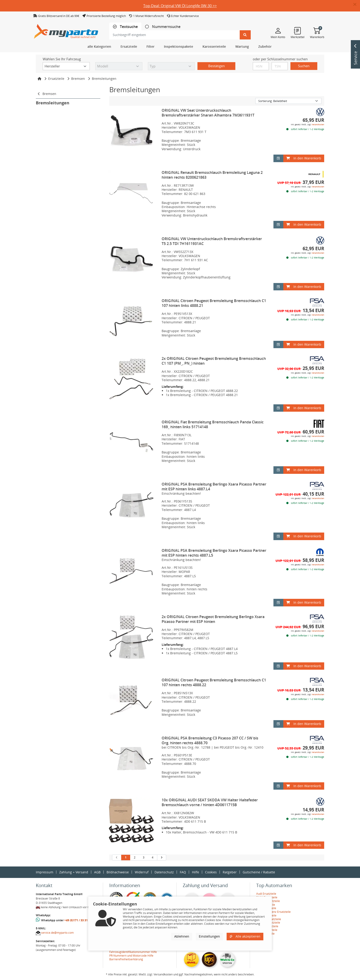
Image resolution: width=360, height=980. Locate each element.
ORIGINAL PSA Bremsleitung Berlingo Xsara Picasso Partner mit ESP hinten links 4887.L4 (214, 487)
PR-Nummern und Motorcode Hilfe (131, 956)
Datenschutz (164, 872)
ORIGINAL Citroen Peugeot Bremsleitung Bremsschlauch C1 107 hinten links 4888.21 (214, 303)
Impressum (45, 872)
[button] (357, 5)
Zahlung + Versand (74, 872)
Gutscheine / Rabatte (259, 872)
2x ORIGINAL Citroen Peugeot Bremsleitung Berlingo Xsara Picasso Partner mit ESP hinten (213, 619)
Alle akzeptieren (245, 936)
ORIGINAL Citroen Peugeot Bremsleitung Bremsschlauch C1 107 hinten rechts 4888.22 (214, 682)
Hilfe (195, 872)
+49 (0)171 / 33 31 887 (79, 920)
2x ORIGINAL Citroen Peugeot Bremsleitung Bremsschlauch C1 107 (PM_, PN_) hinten (214, 361)
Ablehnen (182, 936)
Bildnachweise (118, 872)
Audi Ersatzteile (266, 894)
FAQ (183, 872)
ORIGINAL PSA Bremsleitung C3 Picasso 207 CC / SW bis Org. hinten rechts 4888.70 (210, 740)
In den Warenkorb (304, 158)
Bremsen (78, 79)
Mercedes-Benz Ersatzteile (273, 912)
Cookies (211, 872)
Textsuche (128, 27)
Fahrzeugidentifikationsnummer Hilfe (133, 952)
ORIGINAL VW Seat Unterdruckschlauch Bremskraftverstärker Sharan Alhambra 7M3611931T (208, 113)
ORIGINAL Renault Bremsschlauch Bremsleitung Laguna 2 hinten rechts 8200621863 (212, 175)
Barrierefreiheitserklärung (126, 959)
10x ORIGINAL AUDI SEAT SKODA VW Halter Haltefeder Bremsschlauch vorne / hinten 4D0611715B (210, 802)
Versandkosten (318, 124)
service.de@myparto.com (57, 933)
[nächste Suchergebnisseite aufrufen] (162, 858)
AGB (97, 872)
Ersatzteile (56, 79)
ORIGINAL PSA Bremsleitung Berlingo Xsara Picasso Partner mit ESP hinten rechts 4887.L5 (214, 553)
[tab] (125, 27)
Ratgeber (230, 872)
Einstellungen (209, 936)
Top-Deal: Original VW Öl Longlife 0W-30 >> (180, 6)
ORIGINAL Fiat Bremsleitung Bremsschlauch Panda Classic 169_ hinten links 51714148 (213, 424)
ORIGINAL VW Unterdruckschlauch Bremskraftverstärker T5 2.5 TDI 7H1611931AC (212, 241)
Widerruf (142, 872)
